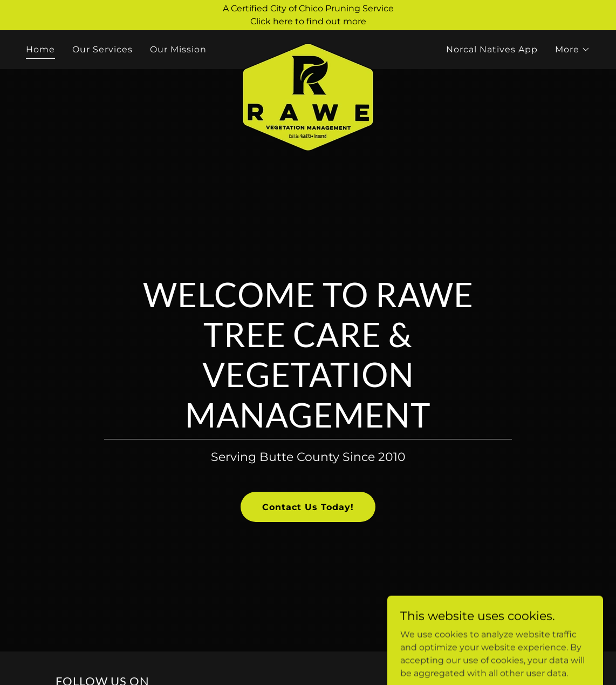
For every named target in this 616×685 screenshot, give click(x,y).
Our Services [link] (102, 49)
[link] (308, 48)
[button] (573, 50)
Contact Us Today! (308, 507)
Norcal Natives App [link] (492, 49)
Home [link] (40, 49)
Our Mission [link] (178, 49)
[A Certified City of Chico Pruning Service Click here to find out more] (308, 15)
